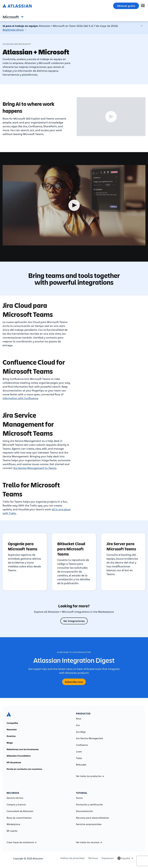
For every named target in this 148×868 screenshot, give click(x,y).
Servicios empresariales (89, 824)
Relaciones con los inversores (23, 749)
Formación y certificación (89, 805)
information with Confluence (20, 398)
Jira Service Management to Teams (35, 468)
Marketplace (13, 824)
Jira (78, 725)
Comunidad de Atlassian (20, 811)
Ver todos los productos (90, 776)
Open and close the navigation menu (23, 16)
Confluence (82, 745)
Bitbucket (81, 765)
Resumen (12, 729)
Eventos (11, 736)
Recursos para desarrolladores (92, 818)
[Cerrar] (142, 26)
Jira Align (81, 732)
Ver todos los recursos (89, 842)
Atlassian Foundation (19, 756)
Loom (79, 752)
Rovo (79, 719)
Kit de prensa (14, 762)
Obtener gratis (126, 6)
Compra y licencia (16, 805)
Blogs (10, 743)
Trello (79, 758)
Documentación (84, 811)
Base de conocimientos (19, 818)
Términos (93, 858)
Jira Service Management (90, 738)
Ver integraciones (74, 621)
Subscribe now (74, 682)
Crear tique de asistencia (22, 842)
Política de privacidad (72, 858)
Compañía (12, 723)
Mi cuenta (12, 831)
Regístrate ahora (13, 30)
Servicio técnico (15, 798)
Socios (79, 798)
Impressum (108, 858)
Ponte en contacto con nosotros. (25, 769)
